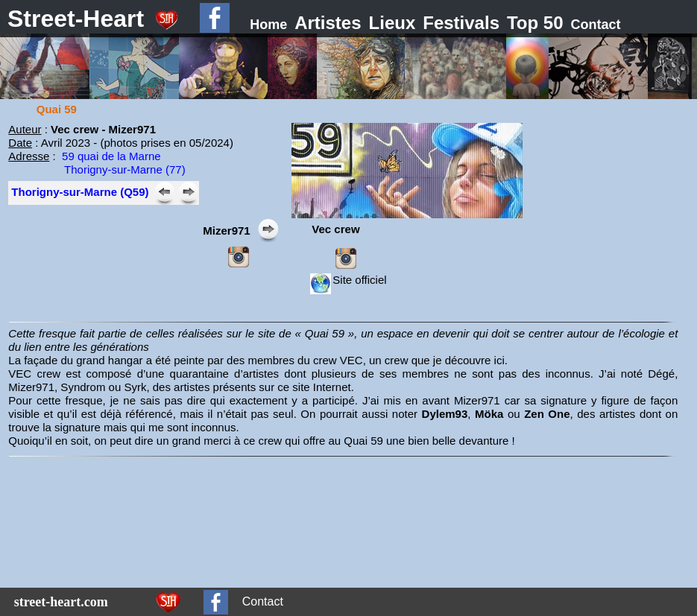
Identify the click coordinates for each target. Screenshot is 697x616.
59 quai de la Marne (111, 156)
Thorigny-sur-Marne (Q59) (80, 192)
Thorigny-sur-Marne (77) (125, 169)
